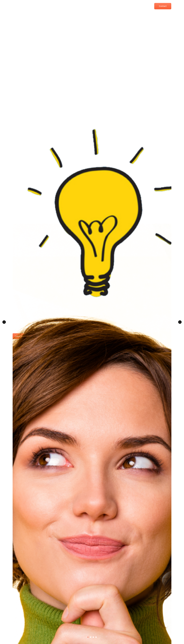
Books (126, 6)
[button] (4, 322)
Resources (141, 6)
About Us (111, 6)
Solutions (94, 6)
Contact (163, 6)
